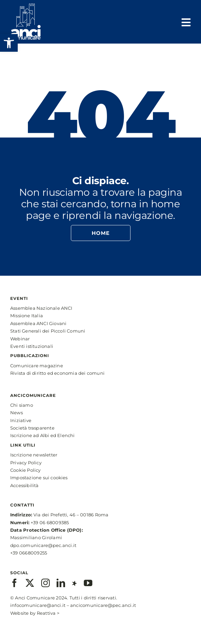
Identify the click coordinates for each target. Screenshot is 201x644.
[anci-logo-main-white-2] (26, 6)
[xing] (74, 583)
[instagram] (45, 583)
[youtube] (88, 583)
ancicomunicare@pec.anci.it (103, 605)
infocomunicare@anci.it (38, 605)
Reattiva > (48, 613)
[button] (9, 43)
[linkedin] (61, 583)
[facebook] (14, 583)
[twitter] (30, 583)
